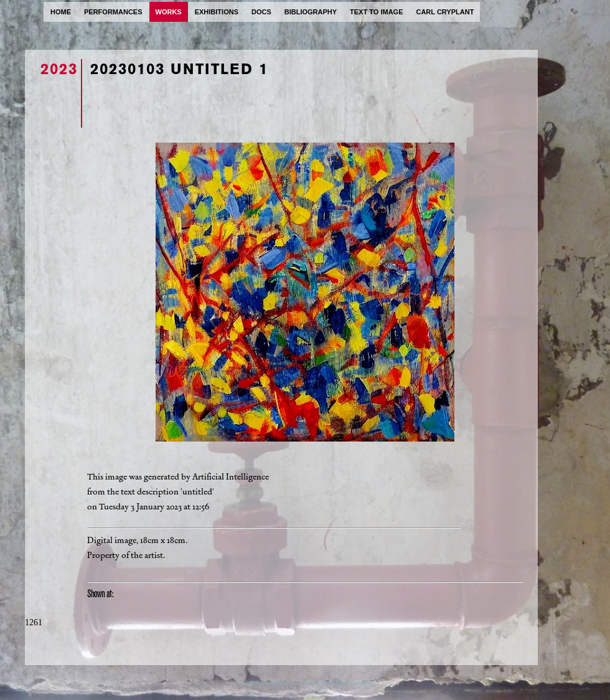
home (61, 12)
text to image (376, 12)
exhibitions (217, 12)
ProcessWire (354, 683)
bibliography (311, 12)
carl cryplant (445, 12)
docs (261, 12)
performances (113, 12)
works (169, 12)
